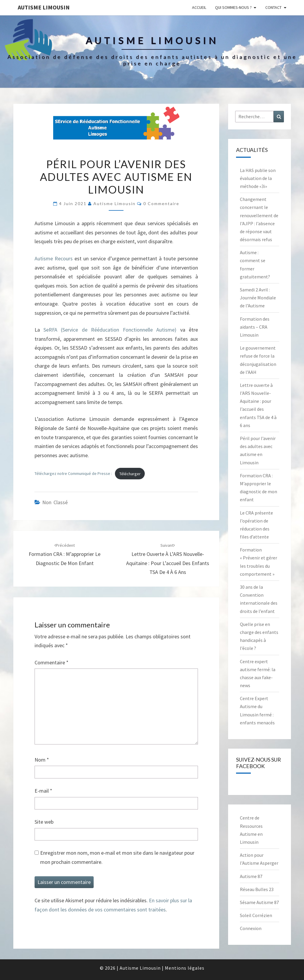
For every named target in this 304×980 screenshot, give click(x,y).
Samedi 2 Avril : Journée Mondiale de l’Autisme (258, 298)
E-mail (43, 791)
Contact (273, 7)
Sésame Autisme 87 (259, 902)
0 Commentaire (161, 203)
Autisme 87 (251, 876)
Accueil (199, 7)
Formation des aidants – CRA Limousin (255, 327)
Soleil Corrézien (256, 915)
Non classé (55, 502)
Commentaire (52, 662)
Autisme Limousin (44, 7)
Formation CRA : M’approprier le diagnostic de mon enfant (65, 554)
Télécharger (130, 474)
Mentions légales (185, 968)
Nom (42, 760)
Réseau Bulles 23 (257, 889)
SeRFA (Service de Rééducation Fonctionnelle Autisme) (110, 330)
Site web (44, 822)
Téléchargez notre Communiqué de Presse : (73, 474)
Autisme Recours (54, 258)
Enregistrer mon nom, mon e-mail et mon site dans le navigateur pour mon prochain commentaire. (117, 857)
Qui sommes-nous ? (233, 7)
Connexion (251, 928)
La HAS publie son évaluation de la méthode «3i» (258, 178)
